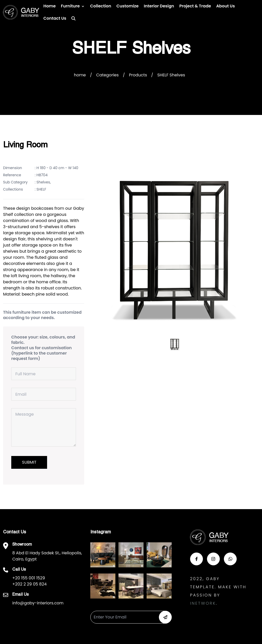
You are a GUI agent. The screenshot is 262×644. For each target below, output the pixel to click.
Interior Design (159, 6)
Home (49, 6)
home (80, 75)
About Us (226, 6)
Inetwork (203, 603)
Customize (128, 6)
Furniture (70, 6)
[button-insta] (213, 559)
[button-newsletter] (165, 617)
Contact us (55, 18)
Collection (101, 6)
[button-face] (196, 559)
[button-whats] (230, 559)
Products (138, 75)
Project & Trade (195, 6)
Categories (107, 75)
